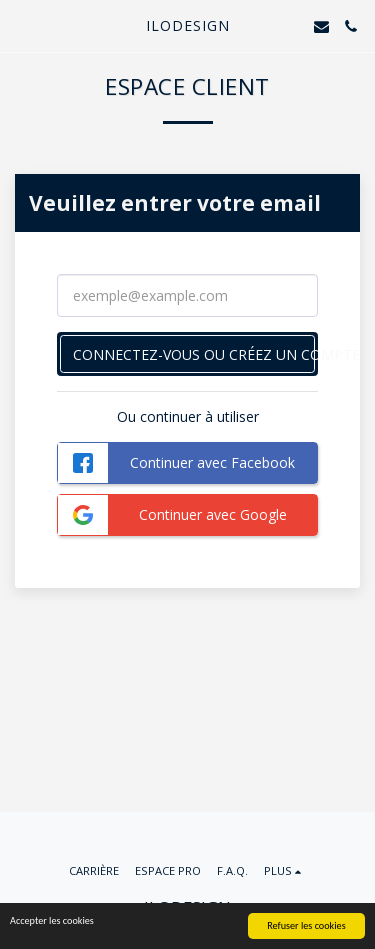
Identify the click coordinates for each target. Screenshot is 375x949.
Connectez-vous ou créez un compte (195, 354)
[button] (22, 25)
